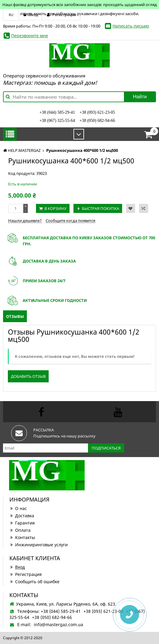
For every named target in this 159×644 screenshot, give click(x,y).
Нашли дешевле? (25, 221)
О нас (18, 508)
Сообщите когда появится (70, 221)
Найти (140, 97)
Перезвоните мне (30, 36)
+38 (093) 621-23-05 (97, 112)
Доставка (22, 516)
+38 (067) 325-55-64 (57, 121)
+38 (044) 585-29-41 (57, 112)
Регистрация (26, 574)
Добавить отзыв (28, 376)
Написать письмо (131, 26)
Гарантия (22, 523)
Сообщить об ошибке (34, 582)
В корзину (55, 208)
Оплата (20, 530)
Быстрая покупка (101, 208)
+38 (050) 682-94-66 (97, 121)
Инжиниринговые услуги (39, 545)
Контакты (22, 537)
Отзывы (15, 316)
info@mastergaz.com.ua (58, 624)
